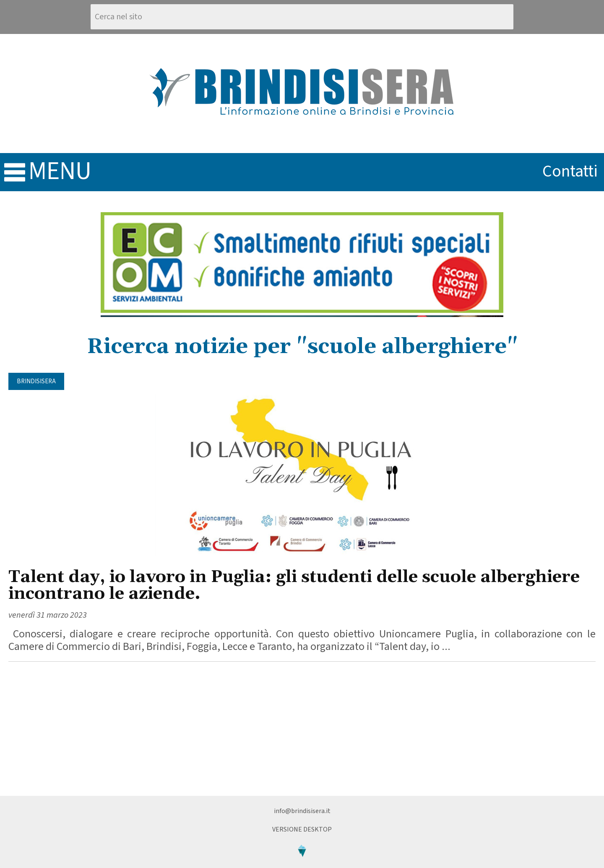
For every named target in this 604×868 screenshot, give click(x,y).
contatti (570, 171)
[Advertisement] (302, 729)
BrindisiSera (36, 381)
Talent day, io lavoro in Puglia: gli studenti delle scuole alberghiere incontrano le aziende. (294, 586)
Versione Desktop (302, 829)
